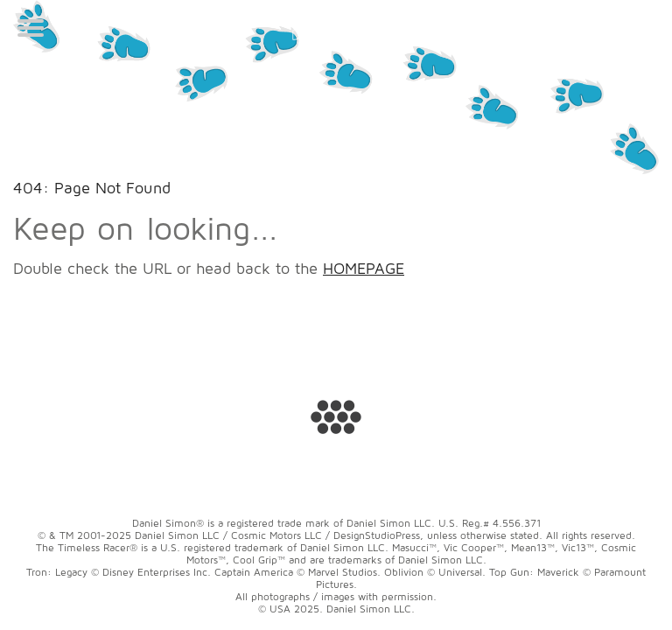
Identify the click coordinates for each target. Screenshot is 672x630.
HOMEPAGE (364, 268)
